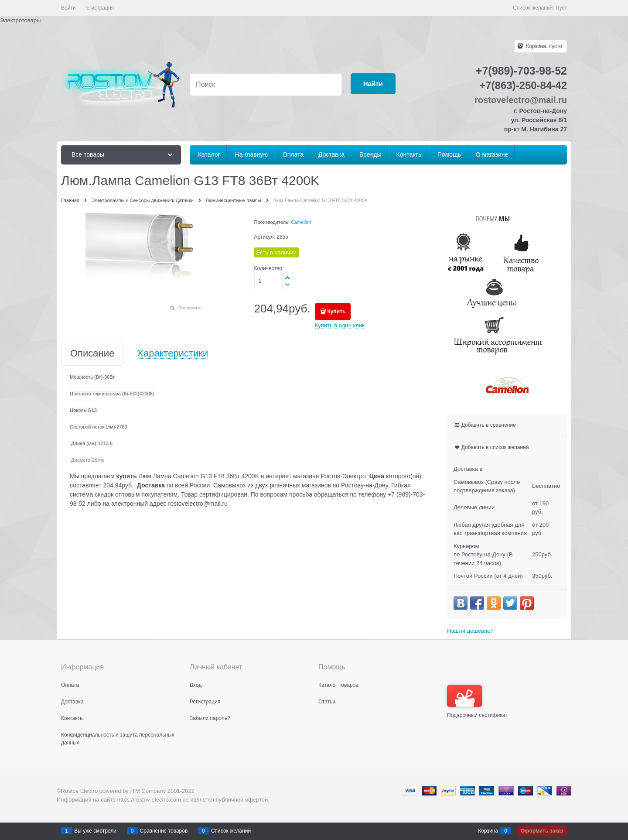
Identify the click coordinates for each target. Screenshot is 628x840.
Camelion (301, 222)
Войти (68, 8)
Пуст (561, 8)
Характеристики (172, 354)
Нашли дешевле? (470, 631)
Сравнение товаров (164, 831)
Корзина (488, 831)
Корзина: (543, 46)
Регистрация (99, 8)
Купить (336, 312)
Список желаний (231, 831)
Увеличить (190, 308)
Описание (92, 354)
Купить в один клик (340, 325)
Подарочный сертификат (477, 702)
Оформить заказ (542, 831)
